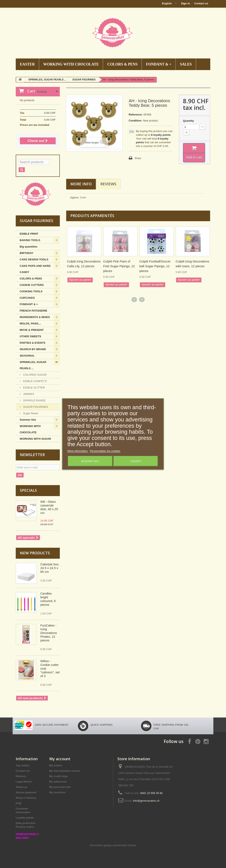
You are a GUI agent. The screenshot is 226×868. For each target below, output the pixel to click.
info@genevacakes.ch (146, 801)
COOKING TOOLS (31, 291)
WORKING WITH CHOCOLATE (71, 64)
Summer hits (28, 420)
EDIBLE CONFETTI (35, 381)
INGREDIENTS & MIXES (35, 317)
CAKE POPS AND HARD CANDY (35, 269)
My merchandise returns (65, 771)
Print (138, 158)
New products (35, 553)
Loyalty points (25, 818)
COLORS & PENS (122, 64)
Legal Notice (24, 782)
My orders (56, 765)
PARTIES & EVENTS (32, 343)
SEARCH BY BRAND (33, 349)
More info (81, 184)
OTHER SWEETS (30, 336)
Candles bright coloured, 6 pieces (48, 599)
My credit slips (59, 776)
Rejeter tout (90, 461)
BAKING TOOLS (30, 240)
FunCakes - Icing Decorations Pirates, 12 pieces (49, 633)
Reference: (136, 115)
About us (22, 787)
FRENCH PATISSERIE (33, 311)
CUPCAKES (27, 298)
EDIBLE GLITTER (34, 388)
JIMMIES (28, 394)
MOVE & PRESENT (32, 330)
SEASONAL (27, 356)
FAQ (19, 803)
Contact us (201, 3)
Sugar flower (30, 413)
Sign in (185, 3)
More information (78, 451)
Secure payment (26, 792)
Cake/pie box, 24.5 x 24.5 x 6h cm (50, 568)
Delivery (21, 776)
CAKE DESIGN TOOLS (34, 259)
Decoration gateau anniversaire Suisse (113, 845)
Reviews (108, 184)
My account (60, 759)
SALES (186, 64)
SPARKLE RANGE (34, 400)
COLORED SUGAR (35, 375)
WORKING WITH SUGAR (35, 439)
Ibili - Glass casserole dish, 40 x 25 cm (49, 507)
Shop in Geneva (26, 798)
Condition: (135, 121)
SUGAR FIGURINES (35, 407)
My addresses (58, 782)
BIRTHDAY (26, 253)
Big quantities (29, 247)
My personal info (60, 787)
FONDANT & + (159, 64)
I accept (136, 461)
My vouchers (57, 792)
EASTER (27, 64)
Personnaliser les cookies (105, 451)
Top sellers (23, 765)
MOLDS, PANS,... (30, 324)
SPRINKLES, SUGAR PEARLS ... (33, 365)
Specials (28, 490)
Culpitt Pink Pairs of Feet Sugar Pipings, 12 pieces (119, 266)
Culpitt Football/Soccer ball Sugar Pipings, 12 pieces (155, 266)
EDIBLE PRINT (29, 234)
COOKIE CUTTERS (32, 285)
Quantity (188, 121)
